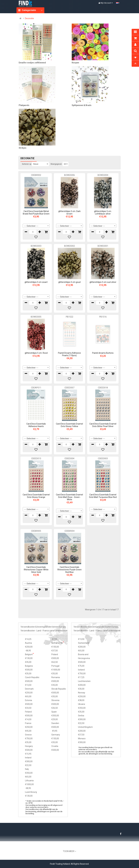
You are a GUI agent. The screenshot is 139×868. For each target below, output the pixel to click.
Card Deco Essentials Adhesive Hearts (36, 425)
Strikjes (23, 148)
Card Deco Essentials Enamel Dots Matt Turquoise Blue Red (103, 496)
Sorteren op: (27, 164)
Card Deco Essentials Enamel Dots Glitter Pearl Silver (103, 425)
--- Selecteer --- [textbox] (31, 226)
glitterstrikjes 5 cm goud (69, 282)
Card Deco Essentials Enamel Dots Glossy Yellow (69, 425)
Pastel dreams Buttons (103, 353)
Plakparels (24, 105)
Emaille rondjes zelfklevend (32, 63)
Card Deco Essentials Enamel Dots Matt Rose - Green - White (69, 497)
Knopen (75, 63)
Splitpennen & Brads (82, 105)
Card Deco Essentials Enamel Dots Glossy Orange (36, 496)
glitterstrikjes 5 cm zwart (36, 282)
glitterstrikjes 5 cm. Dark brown (69, 212)
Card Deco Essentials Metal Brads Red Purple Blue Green (36, 212)
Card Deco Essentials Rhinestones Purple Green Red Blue (69, 570)
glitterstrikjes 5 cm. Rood (36, 353)
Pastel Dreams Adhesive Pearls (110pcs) (69, 354)
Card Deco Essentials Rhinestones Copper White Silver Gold (36, 570)
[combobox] (36, 226)
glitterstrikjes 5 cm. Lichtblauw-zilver (103, 212)
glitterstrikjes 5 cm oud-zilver (103, 282)
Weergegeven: (56, 164)
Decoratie (29, 18)
